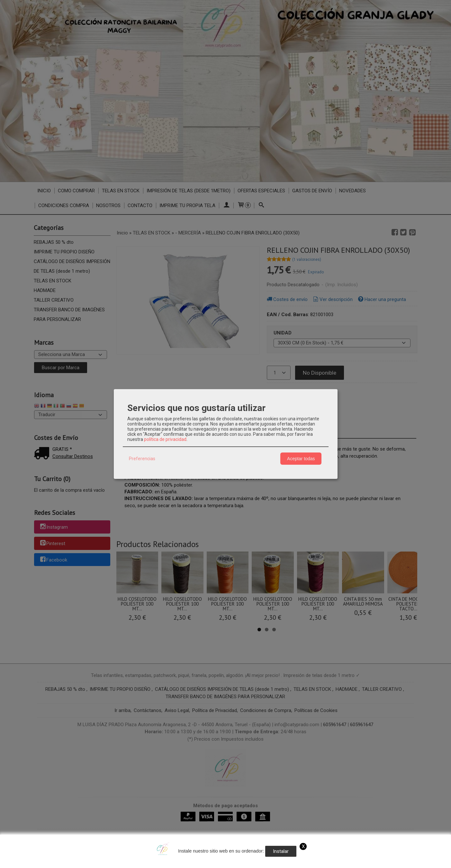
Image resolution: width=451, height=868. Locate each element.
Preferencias (142, 459)
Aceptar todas (301, 459)
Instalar (281, 851)
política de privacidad (165, 439)
